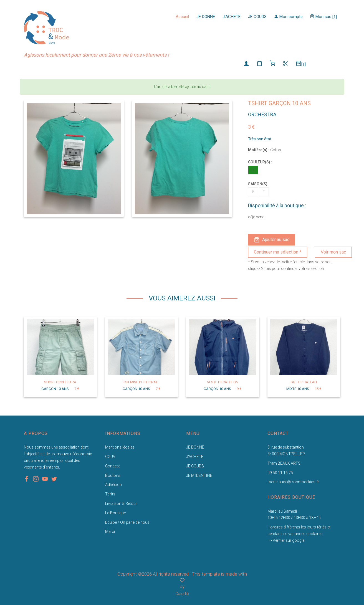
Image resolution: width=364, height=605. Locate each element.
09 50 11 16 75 (280, 473)
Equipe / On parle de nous (127, 522)
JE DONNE (206, 17)
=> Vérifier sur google (286, 540)
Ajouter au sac (272, 240)
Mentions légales (120, 447)
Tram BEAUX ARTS (284, 463)
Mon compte (288, 17)
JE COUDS (257, 17)
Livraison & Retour (121, 503)
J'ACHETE (232, 17)
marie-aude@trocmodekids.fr (293, 482)
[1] (301, 64)
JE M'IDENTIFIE (199, 475)
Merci (110, 531)
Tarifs (110, 494)
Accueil (182, 17)
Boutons (113, 475)
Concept (113, 466)
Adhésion (113, 485)
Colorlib (182, 594)
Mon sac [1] (323, 17)
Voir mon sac (333, 252)
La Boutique (115, 513)
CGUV (110, 457)
